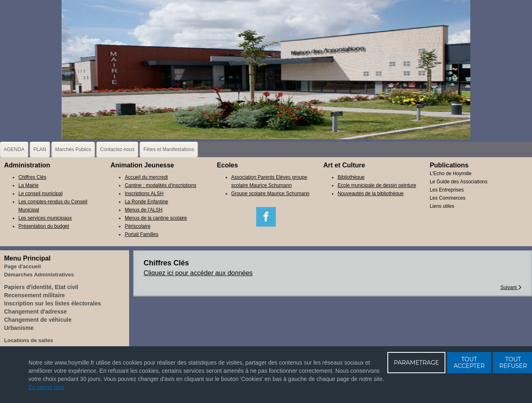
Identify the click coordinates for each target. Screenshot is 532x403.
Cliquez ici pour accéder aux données (198, 273)
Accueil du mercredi (146, 177)
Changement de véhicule (38, 320)
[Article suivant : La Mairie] (511, 287)
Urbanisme (19, 328)
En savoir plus (47, 387)
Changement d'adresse (36, 312)
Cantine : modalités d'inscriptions (160, 185)
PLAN (40, 149)
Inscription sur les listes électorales (53, 303)
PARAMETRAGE (417, 363)
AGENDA (14, 149)
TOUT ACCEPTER (469, 363)
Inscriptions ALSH (144, 194)
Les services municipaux (45, 218)
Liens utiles (442, 206)
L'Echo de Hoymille (451, 174)
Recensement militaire (35, 295)
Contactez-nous (117, 149)
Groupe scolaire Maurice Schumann (270, 194)
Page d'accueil (22, 266)
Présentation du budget (44, 226)
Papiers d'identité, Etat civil (41, 287)
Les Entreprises (447, 190)
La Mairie (28, 185)
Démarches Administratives (39, 275)
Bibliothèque (351, 177)
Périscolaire (137, 226)
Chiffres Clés (32, 177)
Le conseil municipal (40, 194)
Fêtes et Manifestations (169, 149)
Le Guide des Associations (459, 182)
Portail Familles (141, 234)
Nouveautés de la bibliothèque (370, 194)
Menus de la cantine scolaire (156, 218)
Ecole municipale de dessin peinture (377, 185)
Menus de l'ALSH (143, 210)
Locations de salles (29, 340)
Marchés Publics (73, 149)
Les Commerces (448, 198)
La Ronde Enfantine (146, 202)
